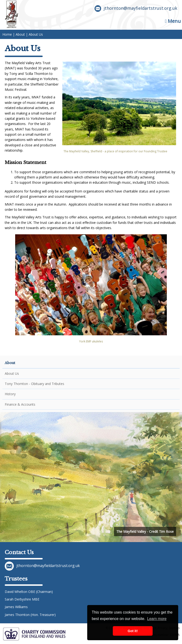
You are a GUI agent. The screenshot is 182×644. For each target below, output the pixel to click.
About (10, 363)
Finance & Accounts (20, 404)
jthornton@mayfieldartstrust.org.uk (136, 9)
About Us (12, 373)
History (10, 394)
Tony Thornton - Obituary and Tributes (34, 384)
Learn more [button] (157, 619)
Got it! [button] (133, 631)
